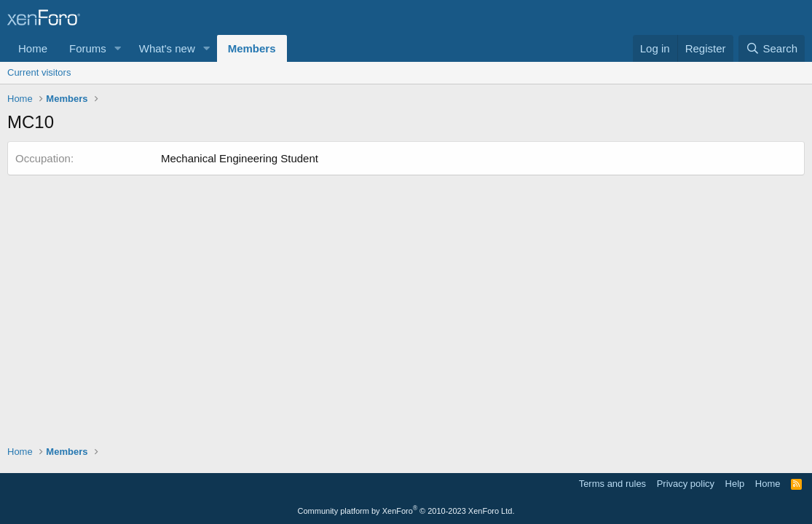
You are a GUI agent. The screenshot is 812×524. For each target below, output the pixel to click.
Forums (88, 48)
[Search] (772, 48)
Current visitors (39, 72)
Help (735, 484)
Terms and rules (612, 484)
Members (252, 48)
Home (33, 48)
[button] (118, 48)
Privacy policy (686, 484)
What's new (167, 48)
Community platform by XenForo (406, 511)
